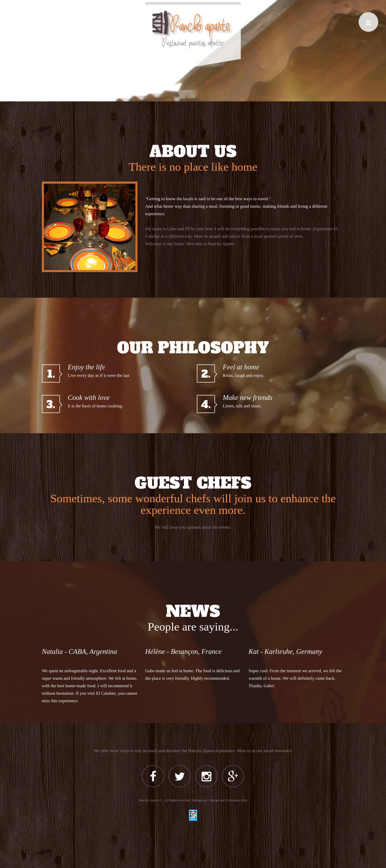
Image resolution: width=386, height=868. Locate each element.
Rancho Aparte (149, 800)
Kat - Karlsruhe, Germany (285, 652)
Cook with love (89, 398)
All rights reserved (177, 800)
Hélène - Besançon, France (183, 652)
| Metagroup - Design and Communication (219, 800)
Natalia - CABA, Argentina (79, 652)
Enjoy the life (86, 367)
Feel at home (241, 367)
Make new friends (248, 398)
